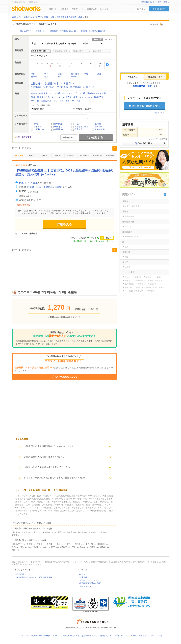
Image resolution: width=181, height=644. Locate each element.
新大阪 (83, 547)
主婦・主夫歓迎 (156, 280)
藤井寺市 (92, 532)
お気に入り (92, 9)
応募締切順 (97, 155)
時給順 (45, 155)
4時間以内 (59, 129)
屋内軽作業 (129, 216)
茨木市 (70, 532)
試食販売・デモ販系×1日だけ (63, 31)
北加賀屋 (64, 547)
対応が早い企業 (81, 127)
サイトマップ (85, 586)
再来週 (34, 77)
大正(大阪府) (33, 547)
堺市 (35, 532)
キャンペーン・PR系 (62, 97)
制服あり (153, 284)
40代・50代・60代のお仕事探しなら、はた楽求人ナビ (87, 636)
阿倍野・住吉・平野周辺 (40, 187)
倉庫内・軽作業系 (39, 93)
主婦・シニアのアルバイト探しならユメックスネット (139, 636)
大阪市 (25, 532)
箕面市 (15, 535)
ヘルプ (82, 574)
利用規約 (83, 577)
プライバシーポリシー (89, 580)
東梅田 (103, 547)
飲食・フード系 (73, 101)
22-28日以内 (62, 87)
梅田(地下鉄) (17, 544)
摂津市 (15, 532)
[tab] (132, 77)
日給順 (58, 155)
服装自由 (129, 287)
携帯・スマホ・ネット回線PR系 (88, 97)
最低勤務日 (84, 155)
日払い (78, 124)
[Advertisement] (65, 267)
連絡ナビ (53, 9)
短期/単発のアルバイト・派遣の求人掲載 (35, 577)
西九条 (78, 544)
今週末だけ (40, 31)
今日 (33, 74)
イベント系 (55, 93)
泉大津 (49, 544)
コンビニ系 (59, 101)
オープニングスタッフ (134, 291)
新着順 (32, 155)
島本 (53, 547)
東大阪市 (58, 532)
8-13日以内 (36, 87)
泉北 (101, 562)
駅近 (159, 277)
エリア (87, 39)
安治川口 (89, 544)
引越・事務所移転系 (40, 97)
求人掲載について (148, 2)
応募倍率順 (110, 155)
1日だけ (37, 84)
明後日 (61, 74)
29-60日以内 (76, 87)
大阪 (45, 547)
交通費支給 (79, 129)
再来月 (74, 77)
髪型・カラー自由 (144, 287)
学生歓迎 (151, 291)
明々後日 (75, 74)
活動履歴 (64, 9)
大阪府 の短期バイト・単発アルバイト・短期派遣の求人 (35, 562)
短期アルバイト (145, 562)
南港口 (15, 550)
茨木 (14, 547)
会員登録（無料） (159, 9)
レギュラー (105, 9)
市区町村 (109, 39)
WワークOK (160, 287)
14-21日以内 (49, 87)
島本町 (81, 532)
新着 (36, 124)
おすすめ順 (19, 155)
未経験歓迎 (100, 129)
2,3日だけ (52, 84)
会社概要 (20, 574)
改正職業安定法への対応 (90, 583)
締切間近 (58, 124)
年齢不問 (142, 284)
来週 (99, 74)
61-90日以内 (89, 87)
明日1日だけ (25, 31)
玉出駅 (58, 187)
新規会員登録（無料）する (145, 106)
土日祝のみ (39, 129)
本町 (74, 547)
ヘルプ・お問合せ (163, 2)
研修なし (58, 127)
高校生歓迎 (129, 284)
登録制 (98, 124)
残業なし (129, 280)
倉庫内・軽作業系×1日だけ (93, 31)
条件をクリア (69, 138)
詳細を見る (64, 224)
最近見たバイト (155, 77)
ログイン (141, 9)
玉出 (58, 544)
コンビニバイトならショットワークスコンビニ (39, 636)
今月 (46, 77)
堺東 (22, 547)
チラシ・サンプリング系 (74, 93)
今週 (86, 74)
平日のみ (99, 127)
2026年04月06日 (132, 237)
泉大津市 (46, 532)
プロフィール (78, 9)
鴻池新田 (101, 544)
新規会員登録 (139, 86)
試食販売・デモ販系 (96, 93)
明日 (46, 74)
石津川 (39, 544)
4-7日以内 (68, 84)
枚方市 (103, 532)
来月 (60, 77)
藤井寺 (93, 547)
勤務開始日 (71, 155)
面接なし (38, 127)
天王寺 (29, 544)
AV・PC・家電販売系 (41, 101)
